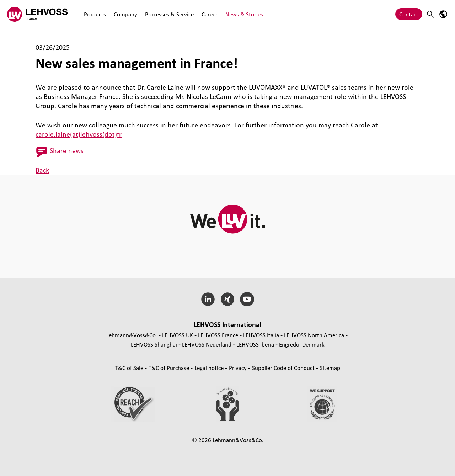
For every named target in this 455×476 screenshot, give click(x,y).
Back (42, 170)
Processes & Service (169, 14)
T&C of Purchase (170, 368)
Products (95, 14)
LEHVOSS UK (178, 335)
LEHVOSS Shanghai (154, 344)
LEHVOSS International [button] (227, 324)
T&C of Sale (130, 368)
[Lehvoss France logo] (37, 14)
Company (125, 14)
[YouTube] (247, 299)
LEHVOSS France (218, 335)
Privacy (239, 368)
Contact (409, 14)
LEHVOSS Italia (261, 335)
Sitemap (330, 368)
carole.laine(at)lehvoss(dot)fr (79, 134)
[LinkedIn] (208, 299)
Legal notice (210, 368)
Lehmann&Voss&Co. (132, 335)
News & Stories (244, 14)
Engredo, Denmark (302, 344)
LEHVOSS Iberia (255, 344)
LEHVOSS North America (314, 335)
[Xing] (228, 299)
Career (210, 14)
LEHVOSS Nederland (207, 344)
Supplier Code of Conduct (284, 368)
